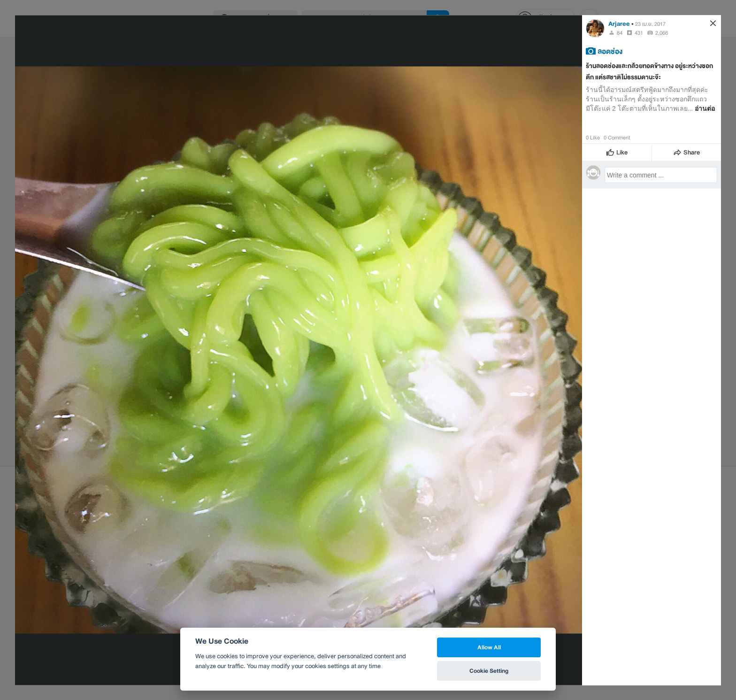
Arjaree (619, 23)
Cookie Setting (489, 671)
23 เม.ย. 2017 (650, 23)
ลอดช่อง (610, 51)
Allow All (489, 647)
